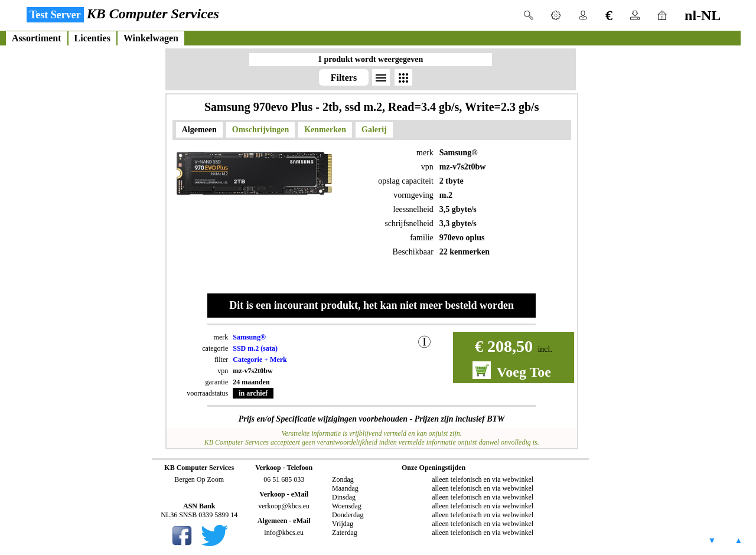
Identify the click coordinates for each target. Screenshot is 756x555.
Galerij (374, 130)
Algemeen (199, 130)
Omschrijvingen (260, 130)
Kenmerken (325, 130)
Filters (344, 78)
